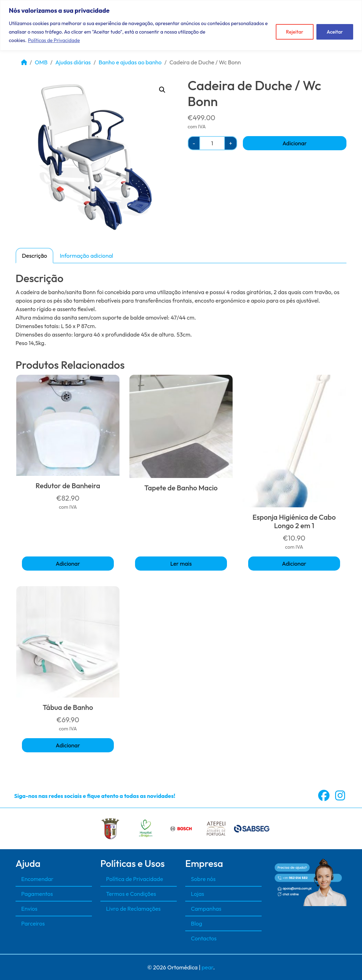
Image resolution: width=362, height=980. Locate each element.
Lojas (197, 894)
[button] (162, 90)
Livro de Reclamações (133, 909)
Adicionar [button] (68, 564)
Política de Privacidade (135, 879)
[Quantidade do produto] (212, 143)
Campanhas (206, 909)
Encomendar (37, 879)
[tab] (34, 255)
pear (207, 967)
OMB (41, 62)
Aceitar (335, 32)
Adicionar (295, 143)
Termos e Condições (131, 894)
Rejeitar (295, 32)
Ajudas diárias (73, 62)
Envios (29, 909)
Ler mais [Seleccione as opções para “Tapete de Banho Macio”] (181, 564)
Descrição (34, 256)
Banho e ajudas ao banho (130, 62)
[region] (181, 25)
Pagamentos (37, 894)
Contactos (204, 938)
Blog (197, 923)
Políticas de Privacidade (54, 40)
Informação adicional (86, 256)
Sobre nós (203, 879)
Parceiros (33, 923)
